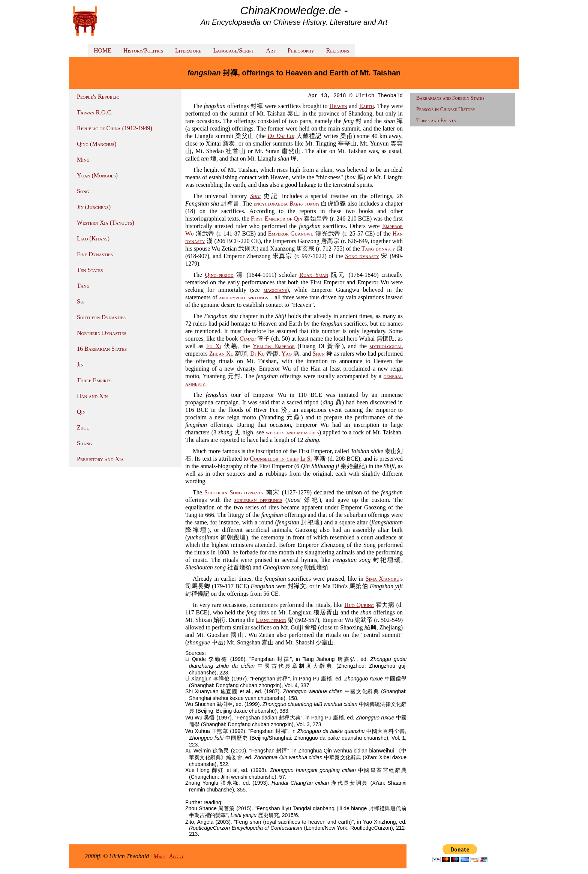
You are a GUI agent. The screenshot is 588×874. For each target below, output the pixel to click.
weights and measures (292, 432)
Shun (319, 354)
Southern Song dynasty (234, 492)
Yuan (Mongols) (97, 175)
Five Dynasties (95, 254)
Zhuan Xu (221, 354)
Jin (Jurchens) (94, 207)
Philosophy (301, 50)
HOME (103, 50)
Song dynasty (362, 256)
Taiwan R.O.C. (95, 112)
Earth (367, 106)
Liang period (271, 620)
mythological (386, 346)
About (176, 856)
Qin (81, 412)
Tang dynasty (378, 249)
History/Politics (143, 50)
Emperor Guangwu (291, 234)
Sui (81, 301)
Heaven (338, 106)
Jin (80, 364)
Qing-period (219, 275)
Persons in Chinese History (446, 109)
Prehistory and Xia (100, 459)
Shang (85, 443)
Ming (83, 160)
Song (83, 191)
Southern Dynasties (101, 317)
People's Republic (98, 97)
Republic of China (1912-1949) (115, 128)
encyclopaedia (271, 203)
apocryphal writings (244, 297)
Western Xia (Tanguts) (106, 223)
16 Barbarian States (102, 349)
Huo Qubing (359, 605)
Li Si (306, 459)
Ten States (90, 270)
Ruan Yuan (314, 275)
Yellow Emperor (274, 346)
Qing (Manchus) (97, 144)
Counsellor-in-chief (274, 459)
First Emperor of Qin (277, 218)
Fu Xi (214, 346)
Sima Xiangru (382, 579)
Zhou (83, 427)
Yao (287, 354)
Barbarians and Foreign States (450, 98)
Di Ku (257, 354)
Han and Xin (92, 396)
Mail (159, 856)
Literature (188, 50)
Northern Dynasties (102, 333)
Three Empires (94, 380)
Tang (83, 286)
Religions (338, 50)
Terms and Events (436, 121)
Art (271, 50)
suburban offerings (258, 500)
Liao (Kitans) (93, 238)
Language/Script (234, 50)
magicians (275, 290)
